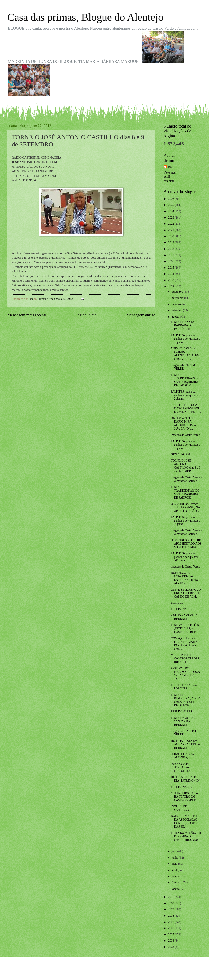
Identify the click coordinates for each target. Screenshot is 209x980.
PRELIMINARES (181, 609)
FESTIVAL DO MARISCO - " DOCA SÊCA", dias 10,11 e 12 (185, 674)
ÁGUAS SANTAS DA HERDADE (184, 617)
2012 (171, 286)
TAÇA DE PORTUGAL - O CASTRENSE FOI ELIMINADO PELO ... (186, 408)
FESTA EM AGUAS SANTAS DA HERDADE (183, 721)
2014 (171, 274)
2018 (171, 249)
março (176, 876)
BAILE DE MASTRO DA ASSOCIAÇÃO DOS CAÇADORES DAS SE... (185, 821)
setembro (177, 310)
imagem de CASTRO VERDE (183, 733)
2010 (171, 903)
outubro (176, 304)
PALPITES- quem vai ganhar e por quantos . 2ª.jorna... (185, 395)
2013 (171, 280)
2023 (171, 218)
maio (175, 864)
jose (170, 167)
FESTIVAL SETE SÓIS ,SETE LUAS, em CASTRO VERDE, (185, 629)
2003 (171, 947)
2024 (171, 211)
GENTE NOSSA (181, 454)
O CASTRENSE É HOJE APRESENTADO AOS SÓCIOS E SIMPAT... (186, 544)
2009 (171, 909)
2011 (171, 897)
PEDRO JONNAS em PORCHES (184, 687)
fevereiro (177, 883)
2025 (171, 205)
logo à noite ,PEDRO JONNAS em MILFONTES (183, 767)
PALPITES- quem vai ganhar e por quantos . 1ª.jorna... (185, 521)
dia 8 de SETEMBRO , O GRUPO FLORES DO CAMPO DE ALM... (186, 593)
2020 (171, 236)
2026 (171, 199)
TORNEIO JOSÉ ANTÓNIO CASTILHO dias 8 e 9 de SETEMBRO (185, 466)
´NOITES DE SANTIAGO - (181, 808)
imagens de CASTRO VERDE (183, 367)
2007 (171, 922)
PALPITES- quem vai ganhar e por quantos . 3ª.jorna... (185, 339)
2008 (171, 916)
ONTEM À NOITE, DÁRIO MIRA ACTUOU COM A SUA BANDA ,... (183, 423)
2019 (171, 243)
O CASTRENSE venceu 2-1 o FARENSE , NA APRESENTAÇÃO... (185, 507)
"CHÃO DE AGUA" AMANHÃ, (183, 756)
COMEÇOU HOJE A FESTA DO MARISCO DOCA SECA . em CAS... (186, 644)
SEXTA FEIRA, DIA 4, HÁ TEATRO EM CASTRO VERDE (185, 797)
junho (175, 858)
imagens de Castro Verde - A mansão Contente (186, 479)
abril (175, 870)
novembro (178, 298)
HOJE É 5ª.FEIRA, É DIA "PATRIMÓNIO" (185, 779)
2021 (171, 230)
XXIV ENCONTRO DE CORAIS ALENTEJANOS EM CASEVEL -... (185, 354)
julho (175, 851)
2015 (171, 268)
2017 (171, 255)
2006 (171, 928)
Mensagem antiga (141, 315)
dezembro (178, 292)
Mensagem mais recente (27, 315)
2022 (171, 224)
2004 (171, 941)
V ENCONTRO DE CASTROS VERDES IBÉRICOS (185, 659)
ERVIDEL (177, 603)
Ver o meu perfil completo (170, 177)
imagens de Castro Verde (185, 435)
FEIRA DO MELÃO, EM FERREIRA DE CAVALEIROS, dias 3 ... (186, 838)
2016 (171, 261)
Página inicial (87, 315)
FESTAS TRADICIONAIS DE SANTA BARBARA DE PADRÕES (185, 380)
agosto (176, 317)
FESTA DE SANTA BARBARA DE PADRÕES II (182, 325)
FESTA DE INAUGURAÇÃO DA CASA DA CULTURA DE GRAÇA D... (186, 700)
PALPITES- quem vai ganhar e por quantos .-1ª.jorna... (185, 557)
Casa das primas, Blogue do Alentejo (85, 17)
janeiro (176, 889)
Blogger (128, 972)
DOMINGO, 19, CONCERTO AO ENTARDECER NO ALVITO (184, 578)
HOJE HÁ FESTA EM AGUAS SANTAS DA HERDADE (186, 744)
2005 (171, 934)
